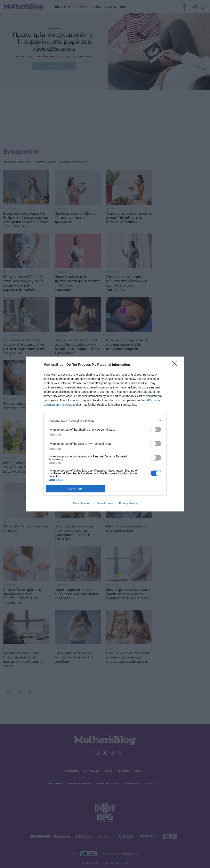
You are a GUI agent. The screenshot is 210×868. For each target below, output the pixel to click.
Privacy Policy (128, 503)
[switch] (156, 429)
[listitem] (105, 420)
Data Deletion (82, 503)
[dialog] (105, 434)
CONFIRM (75, 489)
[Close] (176, 365)
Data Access (105, 503)
